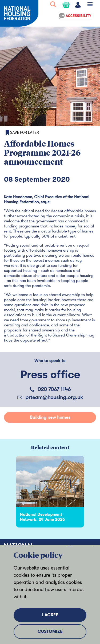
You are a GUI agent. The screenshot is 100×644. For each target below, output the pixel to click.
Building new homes (50, 417)
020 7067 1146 (54, 389)
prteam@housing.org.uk (54, 397)
